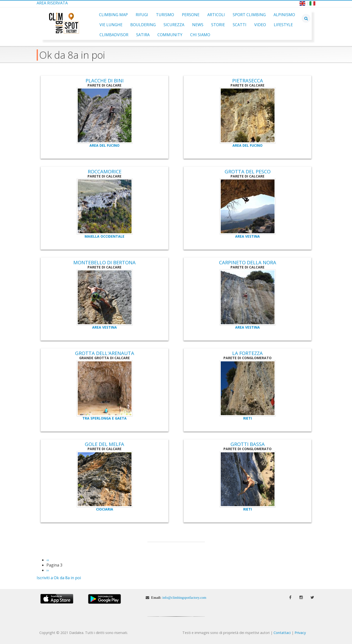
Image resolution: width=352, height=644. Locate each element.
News (198, 25)
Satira (143, 35)
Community (170, 35)
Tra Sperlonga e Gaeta (104, 418)
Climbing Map (113, 15)
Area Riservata (52, 3)
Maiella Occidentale (104, 236)
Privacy (300, 633)
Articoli (216, 15)
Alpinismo (284, 15)
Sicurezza (174, 25)
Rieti (247, 418)
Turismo (165, 15)
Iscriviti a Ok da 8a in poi (59, 578)
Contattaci (282, 633)
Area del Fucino (104, 145)
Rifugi (142, 15)
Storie (218, 25)
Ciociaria (105, 509)
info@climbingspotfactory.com (184, 598)
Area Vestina (247, 236)
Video (260, 25)
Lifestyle (283, 25)
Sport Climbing (249, 15)
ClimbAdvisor (114, 35)
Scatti (240, 25)
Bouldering (143, 25)
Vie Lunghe (111, 25)
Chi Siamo (200, 35)
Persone (191, 15)
